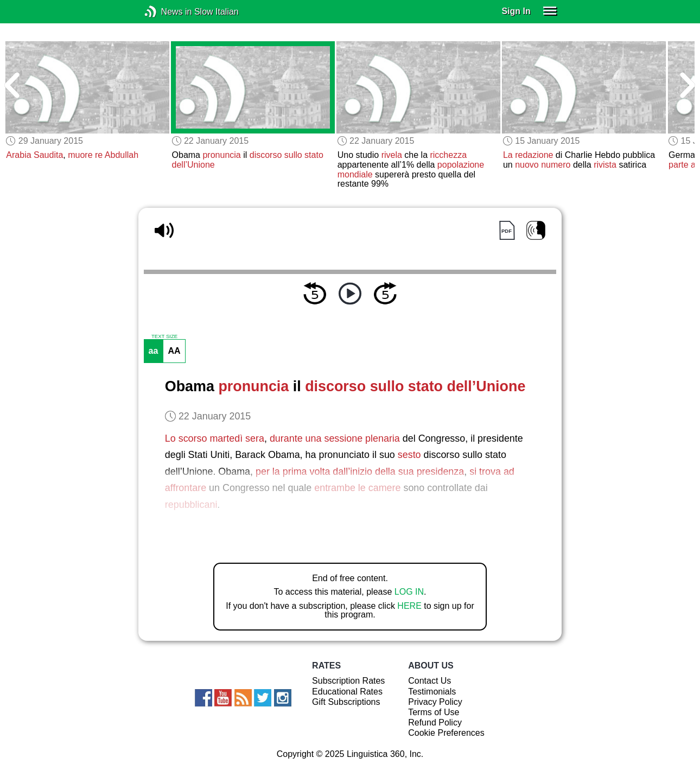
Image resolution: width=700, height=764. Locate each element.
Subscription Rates (348, 681)
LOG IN (409, 592)
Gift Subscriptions (346, 702)
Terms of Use (434, 712)
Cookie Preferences (446, 733)
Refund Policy (435, 722)
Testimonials (432, 692)
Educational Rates (347, 692)
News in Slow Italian (167, 12)
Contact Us (429, 681)
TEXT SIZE (164, 336)
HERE (409, 606)
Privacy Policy (435, 702)
